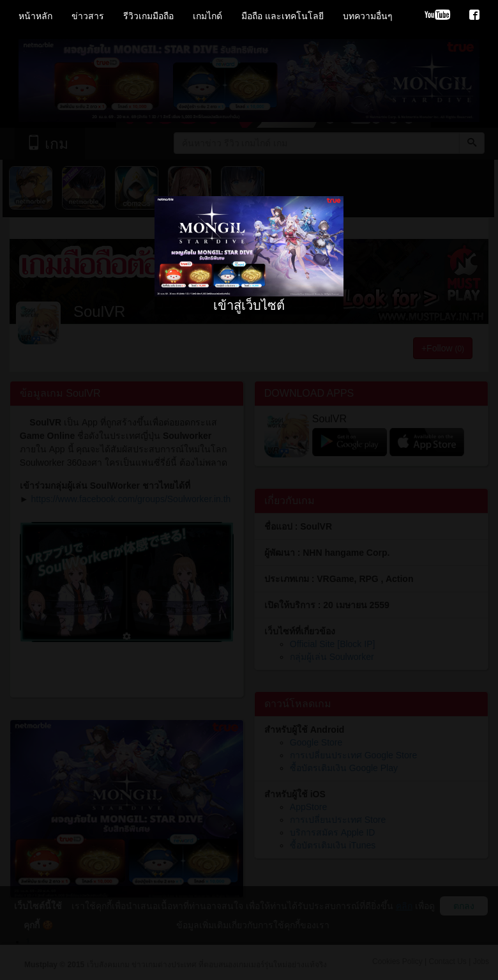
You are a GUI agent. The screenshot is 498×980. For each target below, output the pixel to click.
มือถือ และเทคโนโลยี (283, 16)
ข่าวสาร (88, 16)
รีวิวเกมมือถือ (148, 16)
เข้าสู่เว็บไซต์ (249, 305)
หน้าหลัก (35, 16)
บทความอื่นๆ (368, 16)
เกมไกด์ (207, 16)
